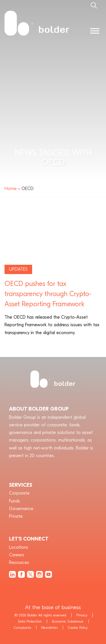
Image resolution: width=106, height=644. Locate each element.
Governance (21, 509)
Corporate (19, 493)
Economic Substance (68, 621)
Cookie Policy (78, 628)
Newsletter (49, 628)
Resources (19, 563)
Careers (17, 555)
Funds (15, 501)
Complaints (22, 628)
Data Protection (30, 621)
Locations (19, 547)
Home (11, 189)
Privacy (82, 615)
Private (16, 516)
